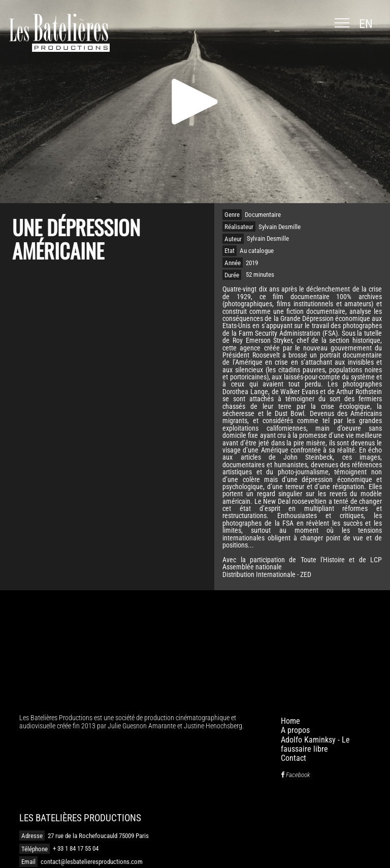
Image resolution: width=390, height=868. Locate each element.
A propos (295, 730)
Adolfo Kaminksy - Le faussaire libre (315, 744)
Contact (294, 758)
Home (290, 721)
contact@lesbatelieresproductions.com (92, 862)
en (366, 24)
